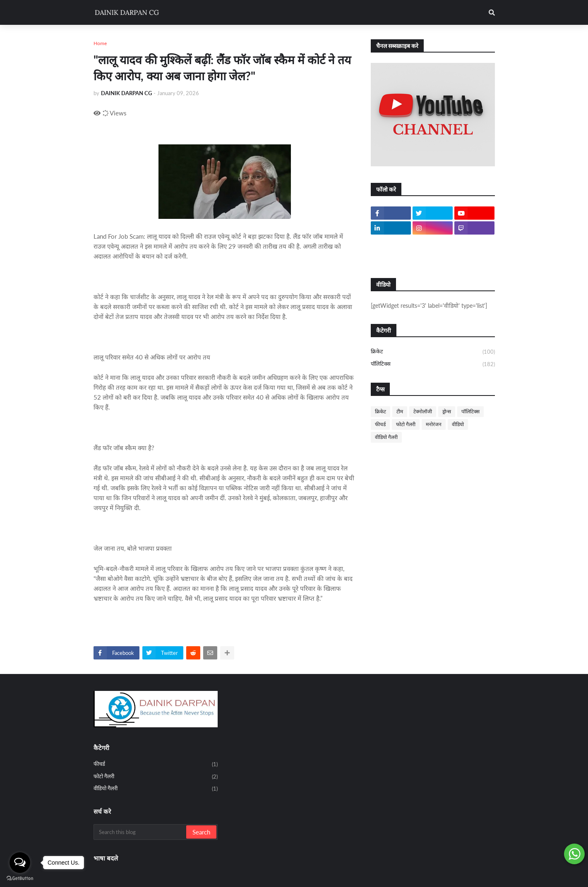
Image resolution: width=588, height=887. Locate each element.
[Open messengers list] (20, 863)
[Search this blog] (140, 832)
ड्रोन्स (447, 411)
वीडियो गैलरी (386, 437)
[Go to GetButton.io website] (20, 879)
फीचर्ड (380, 424)
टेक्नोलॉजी (423, 411)
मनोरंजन (434, 424)
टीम (400, 411)
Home (100, 43)
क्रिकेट (433, 352)
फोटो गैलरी (406, 424)
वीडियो (458, 424)
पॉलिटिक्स (433, 364)
